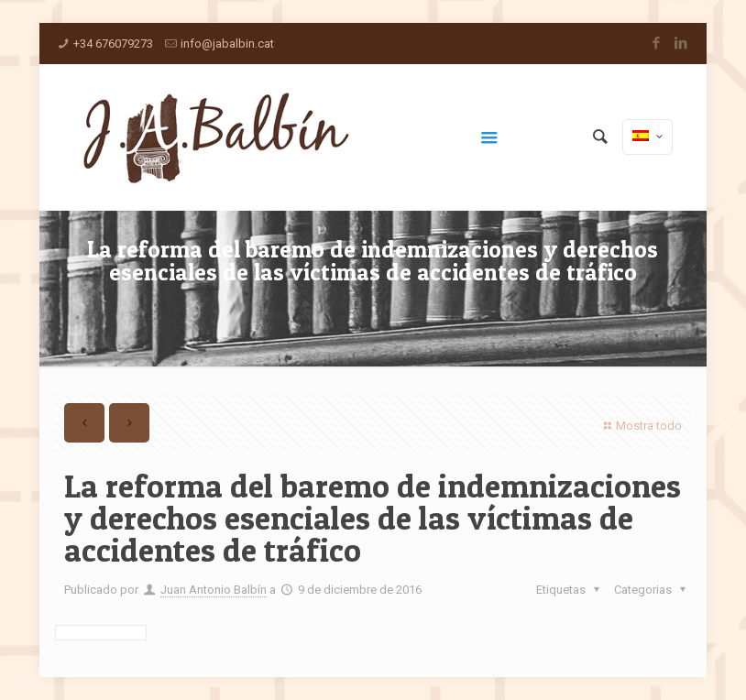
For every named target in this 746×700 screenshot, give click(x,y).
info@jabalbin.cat (227, 44)
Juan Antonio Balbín (214, 590)
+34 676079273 (113, 44)
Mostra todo (641, 426)
